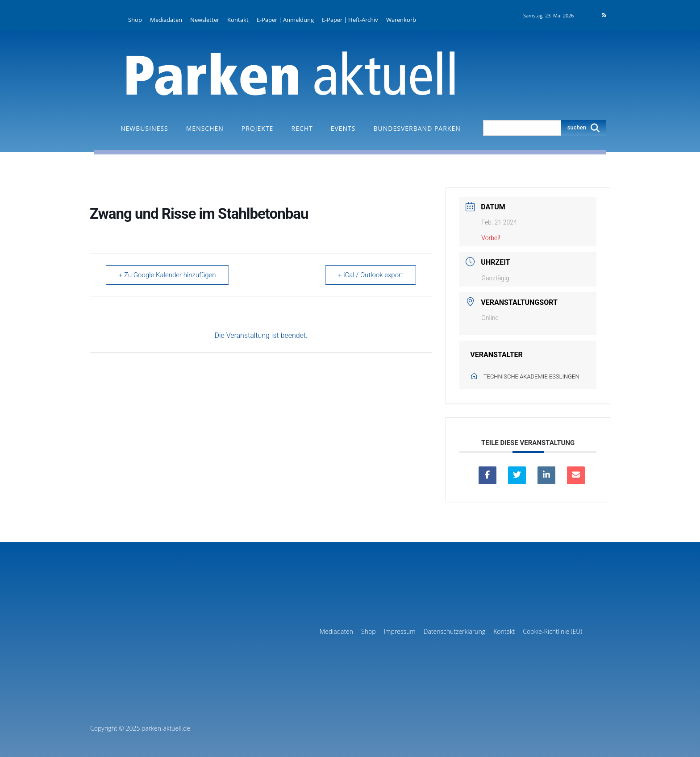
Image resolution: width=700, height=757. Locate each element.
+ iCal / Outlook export (371, 275)
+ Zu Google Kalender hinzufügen (167, 275)
